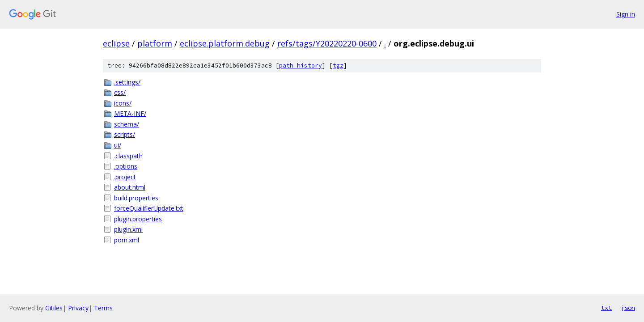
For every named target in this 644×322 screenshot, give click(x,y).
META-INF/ (130, 113)
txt (606, 308)
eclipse (116, 43)
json (628, 308)
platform (155, 43)
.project (125, 177)
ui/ (118, 145)
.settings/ (127, 82)
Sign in (626, 14)
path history (301, 66)
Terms (103, 308)
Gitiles (54, 308)
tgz (338, 66)
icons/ (123, 103)
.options (126, 166)
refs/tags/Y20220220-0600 (327, 43)
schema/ (127, 124)
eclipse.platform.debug (225, 43)
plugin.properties (138, 219)
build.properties (136, 198)
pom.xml (127, 240)
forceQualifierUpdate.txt (149, 208)
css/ (120, 92)
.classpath (128, 156)
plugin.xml (128, 229)
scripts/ (125, 134)
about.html (130, 187)
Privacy (78, 308)
